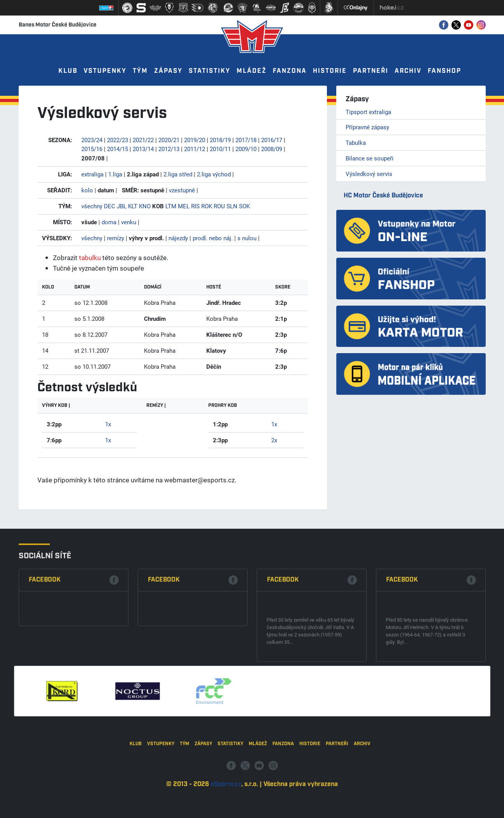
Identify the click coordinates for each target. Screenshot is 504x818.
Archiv (408, 71)
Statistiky (210, 71)
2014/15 (118, 149)
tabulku (90, 258)
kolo (87, 190)
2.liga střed (178, 174)
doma (109, 222)
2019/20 (195, 140)
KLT (133, 206)
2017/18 (246, 140)
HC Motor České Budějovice (383, 196)
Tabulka (356, 142)
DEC (110, 206)
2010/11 (220, 149)
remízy (116, 238)
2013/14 (143, 149)
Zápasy (168, 71)
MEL (184, 206)
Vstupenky (105, 71)
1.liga (115, 174)
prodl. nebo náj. (213, 238)
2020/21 (169, 140)
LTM (171, 206)
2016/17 (272, 140)
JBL (122, 206)
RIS (195, 206)
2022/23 (118, 140)
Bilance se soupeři (370, 158)
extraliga (92, 174)
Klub (68, 71)
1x (108, 424)
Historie (330, 71)
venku (129, 222)
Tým (140, 71)
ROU (219, 206)
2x (274, 440)
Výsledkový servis (369, 174)
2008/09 (272, 149)
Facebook (45, 660)
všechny (92, 206)
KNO (145, 206)
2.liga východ (214, 174)
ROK (207, 206)
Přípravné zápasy (367, 127)
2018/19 (220, 140)
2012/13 (169, 149)
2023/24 (92, 140)
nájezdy (178, 238)
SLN (232, 206)
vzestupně (182, 190)
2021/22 (143, 140)
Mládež (252, 71)
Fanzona (290, 71)
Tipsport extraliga (368, 112)
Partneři (371, 71)
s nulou (247, 238)
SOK (244, 206)
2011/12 (195, 149)
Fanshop (444, 71)
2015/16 (92, 149)
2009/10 (246, 149)
